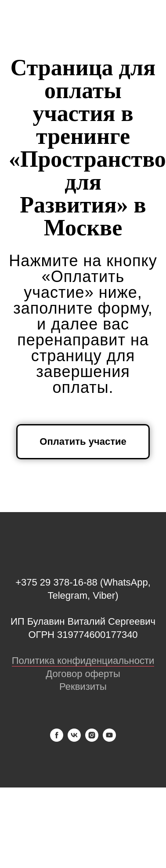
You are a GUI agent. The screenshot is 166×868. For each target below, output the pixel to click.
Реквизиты (83, 687)
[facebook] (57, 739)
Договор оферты (83, 674)
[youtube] (109, 739)
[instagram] (92, 739)
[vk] (74, 739)
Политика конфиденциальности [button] (83, 661)
